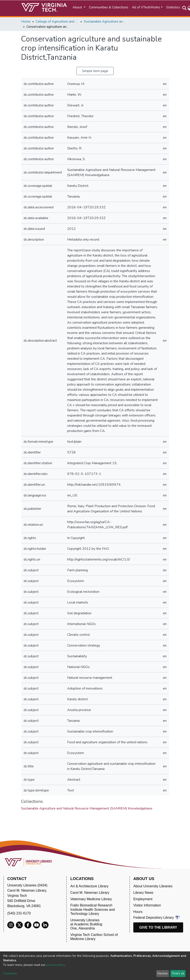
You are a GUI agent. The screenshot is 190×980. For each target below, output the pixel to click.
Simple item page (95, 71)
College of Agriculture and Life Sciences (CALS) (57, 22)
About (78, 7)
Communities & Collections (109, 7)
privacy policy (55, 965)
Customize (10, 973)
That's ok (178, 973)
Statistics (173, 7)
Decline (163, 973)
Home (26, 22)
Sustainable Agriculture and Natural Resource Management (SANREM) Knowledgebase (105, 22)
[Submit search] (185, 8)
